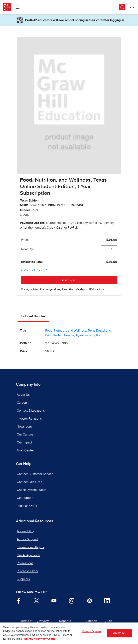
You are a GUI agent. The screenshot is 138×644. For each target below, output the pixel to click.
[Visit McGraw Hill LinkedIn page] (107, 600)
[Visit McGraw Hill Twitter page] (36, 600)
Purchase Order (28, 571)
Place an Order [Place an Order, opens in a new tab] (27, 506)
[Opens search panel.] (122, 7)
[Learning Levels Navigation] (18, 7)
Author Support (27, 539)
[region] (69, 633)
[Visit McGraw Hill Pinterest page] (89, 600)
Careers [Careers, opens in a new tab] (22, 403)
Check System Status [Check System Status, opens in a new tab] (31, 490)
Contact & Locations (31, 411)
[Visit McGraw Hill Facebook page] (19, 600)
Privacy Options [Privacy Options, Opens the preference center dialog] (92, 632)
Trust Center (25, 450)
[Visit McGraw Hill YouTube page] (54, 600)
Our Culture (25, 435)
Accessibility (25, 531)
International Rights (30, 547)
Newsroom (24, 427)
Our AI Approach (28, 555)
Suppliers (23, 579)
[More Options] (132, 7)
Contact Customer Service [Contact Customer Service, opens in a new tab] (35, 474)
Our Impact (24, 442)
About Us (23, 395)
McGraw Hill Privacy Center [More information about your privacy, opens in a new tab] (39, 639)
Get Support (25, 498)
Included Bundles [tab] (33, 316)
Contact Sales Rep (30, 482)
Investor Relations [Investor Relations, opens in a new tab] (29, 419)
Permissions (25, 563)
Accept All (119, 633)
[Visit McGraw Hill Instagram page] (72, 600)
